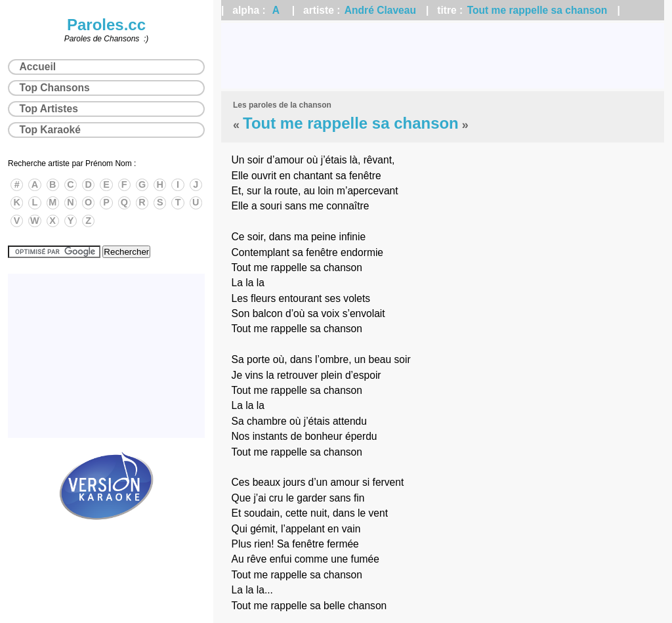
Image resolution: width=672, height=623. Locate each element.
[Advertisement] (443, 56)
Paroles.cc (106, 25)
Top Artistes (49, 109)
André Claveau (380, 10)
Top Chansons (55, 88)
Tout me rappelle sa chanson (537, 10)
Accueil (38, 67)
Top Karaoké (50, 130)
